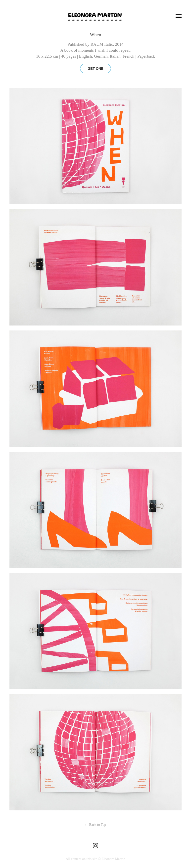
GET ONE (95, 69)
